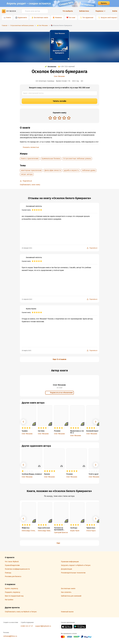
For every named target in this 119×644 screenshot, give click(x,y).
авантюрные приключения (31, 170)
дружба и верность (71, 170)
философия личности (53, 170)
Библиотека (84, 11)
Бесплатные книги (41, 18)
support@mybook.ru (43, 626)
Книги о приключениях (30, 159)
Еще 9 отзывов (59, 359)
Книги (8, 18)
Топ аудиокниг (88, 18)
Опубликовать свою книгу (30, 185)
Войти (115, 11)
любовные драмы (89, 170)
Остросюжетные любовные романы (77, 159)
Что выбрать (68, 11)
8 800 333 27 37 (27, 626)
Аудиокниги (22, 18)
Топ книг (72, 18)
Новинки (58, 18)
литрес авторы (27, 174)
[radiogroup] (59, 118)
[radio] (50, 118)
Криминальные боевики (51, 159)
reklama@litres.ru (10, 636)
